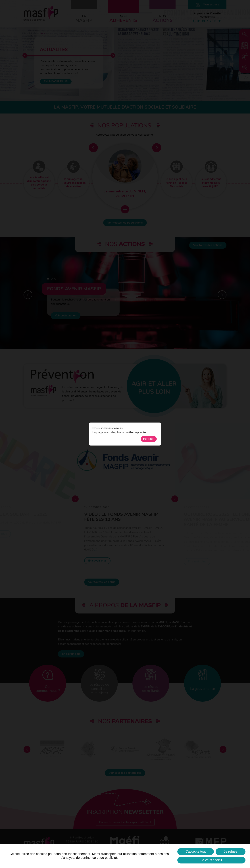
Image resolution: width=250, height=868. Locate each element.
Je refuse (231, 852)
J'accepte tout (196, 852)
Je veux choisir (212, 860)
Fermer (149, 439)
